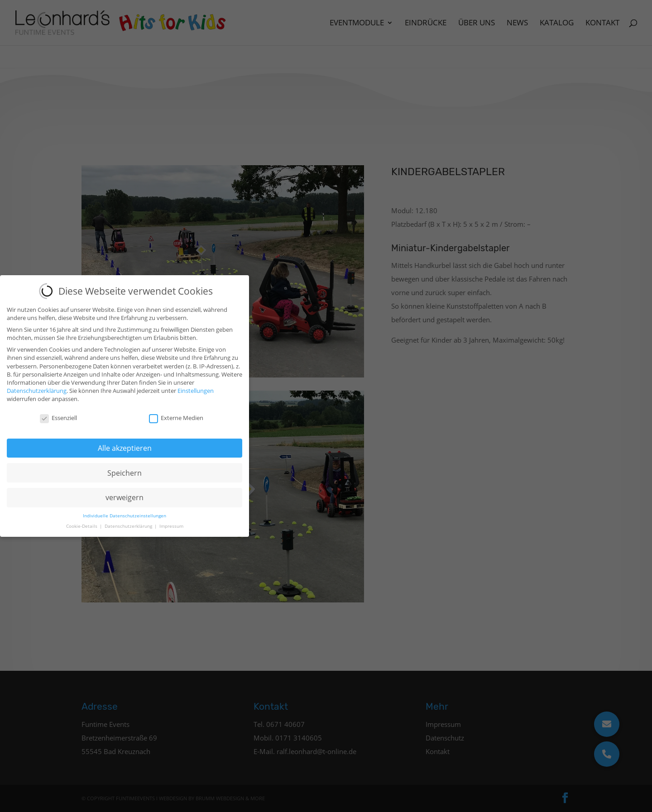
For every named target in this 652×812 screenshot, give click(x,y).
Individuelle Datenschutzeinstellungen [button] (125, 511)
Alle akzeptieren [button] (125, 444)
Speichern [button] (125, 468)
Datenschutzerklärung (37, 387)
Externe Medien (176, 414)
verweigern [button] (125, 493)
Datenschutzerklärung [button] (129, 522)
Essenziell (58, 414)
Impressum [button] (171, 522)
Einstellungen (196, 387)
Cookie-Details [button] (82, 522)
